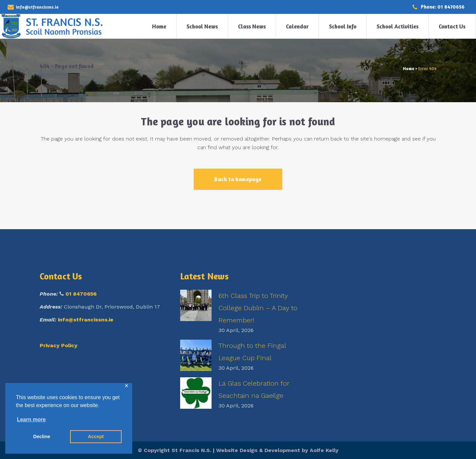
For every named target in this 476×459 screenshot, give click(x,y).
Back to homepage (238, 179)
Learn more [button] (31, 419)
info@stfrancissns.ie (86, 320)
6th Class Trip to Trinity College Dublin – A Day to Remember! (258, 308)
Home (409, 68)
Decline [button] (42, 437)
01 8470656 (81, 294)
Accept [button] (96, 437)
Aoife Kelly (324, 450)
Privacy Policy (59, 345)
